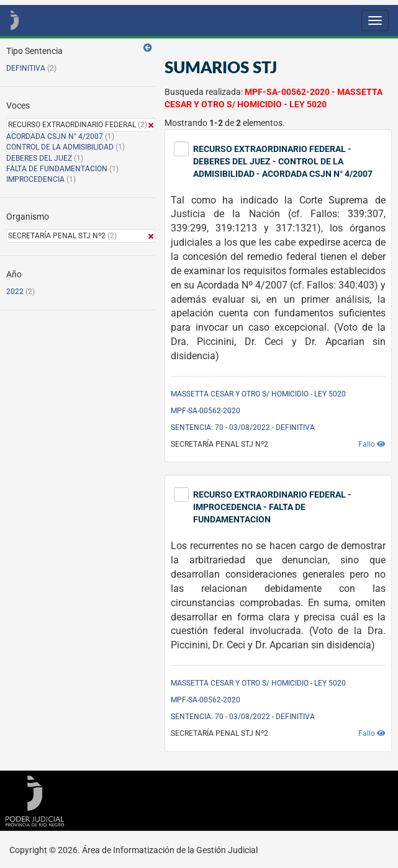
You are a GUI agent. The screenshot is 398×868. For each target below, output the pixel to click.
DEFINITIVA (26, 68)
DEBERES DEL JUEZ (39, 158)
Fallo (372, 444)
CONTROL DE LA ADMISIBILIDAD (60, 147)
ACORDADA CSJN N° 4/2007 (56, 136)
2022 (15, 292)
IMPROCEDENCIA (35, 179)
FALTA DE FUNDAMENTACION (57, 169)
